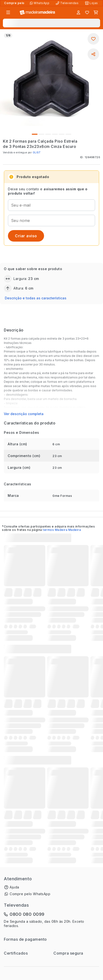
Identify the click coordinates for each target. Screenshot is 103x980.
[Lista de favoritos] (87, 12)
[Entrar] (78, 12)
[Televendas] (68, 3)
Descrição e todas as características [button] (36, 298)
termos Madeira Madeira (62, 530)
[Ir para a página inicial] (37, 13)
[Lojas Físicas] (92, 3)
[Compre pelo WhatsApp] (40, 3)
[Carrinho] (96, 12)
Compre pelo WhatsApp (30, 894)
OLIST (37, 152)
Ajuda (14, 887)
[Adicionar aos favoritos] (93, 39)
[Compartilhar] (93, 54)
